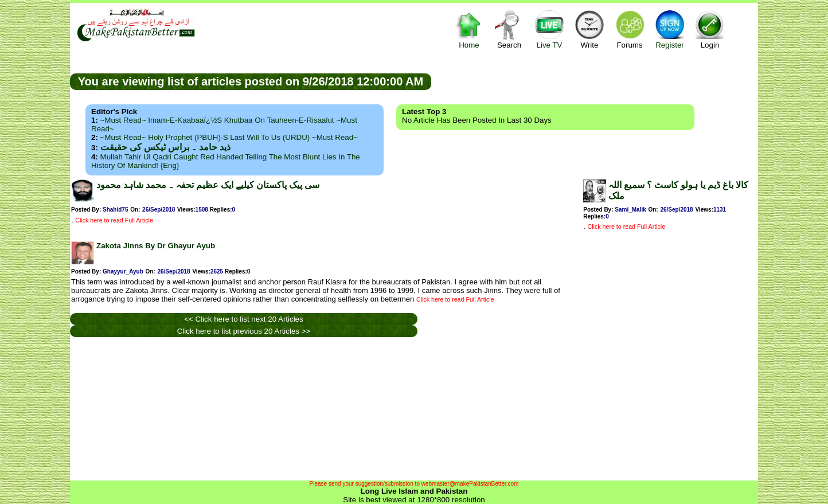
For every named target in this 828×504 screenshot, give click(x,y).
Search (509, 29)
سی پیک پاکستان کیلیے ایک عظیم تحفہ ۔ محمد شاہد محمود (208, 185)
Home (469, 29)
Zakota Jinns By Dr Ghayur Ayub (156, 246)
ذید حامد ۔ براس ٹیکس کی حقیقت (165, 147)
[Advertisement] (595, 81)
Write (589, 29)
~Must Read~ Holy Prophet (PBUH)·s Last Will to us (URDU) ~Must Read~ (229, 137)
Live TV (549, 29)
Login (710, 29)
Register (670, 29)
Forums (630, 29)
